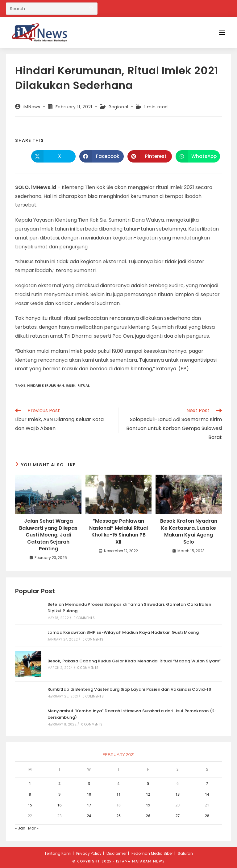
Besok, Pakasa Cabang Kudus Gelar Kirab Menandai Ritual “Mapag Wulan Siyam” (134, 661)
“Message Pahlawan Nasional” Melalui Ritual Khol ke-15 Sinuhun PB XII (118, 531)
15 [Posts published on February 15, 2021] (30, 805)
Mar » (33, 828)
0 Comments (84, 618)
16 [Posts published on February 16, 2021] (60, 805)
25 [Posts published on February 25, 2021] (118, 816)
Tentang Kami (58, 853)
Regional (118, 107)
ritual (83, 385)
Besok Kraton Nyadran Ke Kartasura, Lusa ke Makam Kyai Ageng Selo (189, 531)
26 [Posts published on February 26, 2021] (148, 816)
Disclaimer (116, 853)
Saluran (185, 853)
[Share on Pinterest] (150, 156)
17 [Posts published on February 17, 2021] (89, 805)
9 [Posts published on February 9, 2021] (59, 794)
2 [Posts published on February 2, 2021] (59, 784)
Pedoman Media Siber (152, 853)
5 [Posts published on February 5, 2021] (148, 784)
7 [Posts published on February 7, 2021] (207, 784)
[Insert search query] (52, 9)
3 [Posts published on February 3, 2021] (89, 784)
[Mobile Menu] (222, 32)
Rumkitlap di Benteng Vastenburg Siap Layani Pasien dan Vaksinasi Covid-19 (129, 689)
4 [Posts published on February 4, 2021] (119, 784)
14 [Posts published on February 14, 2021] (207, 794)
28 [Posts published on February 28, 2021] (207, 816)
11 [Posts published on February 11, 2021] (118, 794)
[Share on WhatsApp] (198, 156)
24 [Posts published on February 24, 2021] (89, 816)
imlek (71, 385)
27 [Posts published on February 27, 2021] (177, 816)
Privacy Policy (89, 853)
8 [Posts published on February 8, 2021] (30, 794)
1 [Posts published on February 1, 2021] (30, 784)
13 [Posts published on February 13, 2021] (177, 794)
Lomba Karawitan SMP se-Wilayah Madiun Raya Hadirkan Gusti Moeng (123, 632)
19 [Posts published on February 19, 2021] (148, 805)
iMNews (32, 107)
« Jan (20, 828)
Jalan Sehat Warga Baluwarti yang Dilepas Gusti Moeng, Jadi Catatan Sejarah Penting (48, 535)
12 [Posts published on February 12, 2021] (148, 794)
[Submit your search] (91, 8)
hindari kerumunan (46, 385)
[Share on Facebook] (102, 156)
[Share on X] (53, 156)
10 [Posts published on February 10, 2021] (89, 794)
